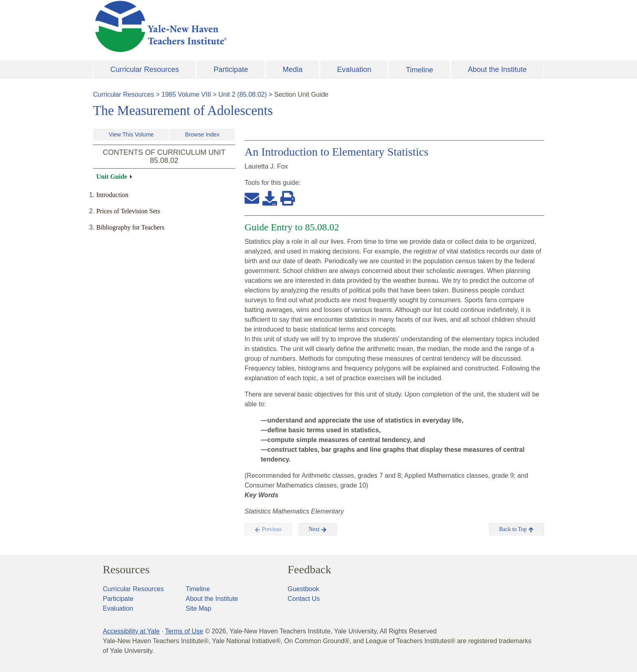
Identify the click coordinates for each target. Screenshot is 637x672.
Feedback (309, 570)
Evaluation (354, 69)
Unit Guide (112, 177)
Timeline (419, 70)
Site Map (198, 608)
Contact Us (304, 599)
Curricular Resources (145, 69)
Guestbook (303, 589)
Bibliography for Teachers (130, 227)
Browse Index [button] (203, 134)
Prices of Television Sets (128, 211)
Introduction (112, 195)
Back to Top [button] (517, 529)
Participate (231, 69)
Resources (126, 570)
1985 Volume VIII (186, 94)
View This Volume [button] (131, 134)
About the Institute (497, 69)
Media (293, 69)
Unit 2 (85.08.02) (243, 94)
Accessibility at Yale (131, 631)
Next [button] (318, 529)
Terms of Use (184, 631)
